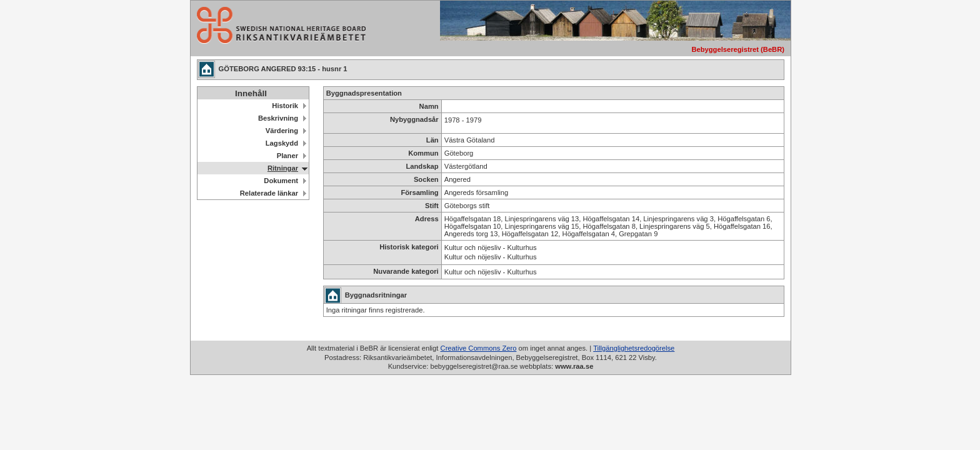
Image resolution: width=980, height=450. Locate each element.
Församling (419, 192)
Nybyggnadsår (414, 119)
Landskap (422, 166)
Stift (432, 206)
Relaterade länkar (269, 193)
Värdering (282, 131)
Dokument (281, 181)
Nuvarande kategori (406, 271)
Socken (426, 179)
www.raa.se (574, 366)
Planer (287, 156)
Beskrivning (278, 118)
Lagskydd (282, 143)
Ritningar (283, 168)
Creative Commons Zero (479, 348)
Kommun (423, 153)
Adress (427, 219)
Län (432, 140)
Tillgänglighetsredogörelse (634, 348)
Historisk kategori (409, 247)
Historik (285, 106)
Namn (429, 106)
